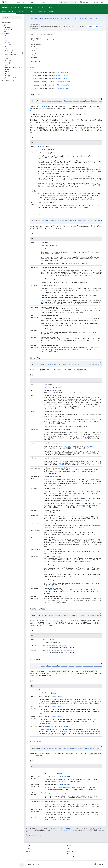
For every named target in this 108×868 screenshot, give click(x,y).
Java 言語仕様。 (73, 196)
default (51, 615)
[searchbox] (12, 17)
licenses (82, 615)
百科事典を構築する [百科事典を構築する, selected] (8, 11)
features (94, 101)
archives (61, 221)
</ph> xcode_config (62, 85)
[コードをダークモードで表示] (101, 99)
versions (100, 615)
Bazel (31, 35)
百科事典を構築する (50, 35)
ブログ (28, 848)
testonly (93, 615)
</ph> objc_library (62, 79)
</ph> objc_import (62, 75)
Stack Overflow (71, 857)
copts (86, 364)
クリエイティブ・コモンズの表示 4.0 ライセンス (64, 828)
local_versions (88, 666)
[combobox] (68, 2)
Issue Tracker (71, 851)
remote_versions (100, 666)
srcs (52, 364)
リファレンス (38, 35)
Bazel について (20, 2)
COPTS (43, 300)
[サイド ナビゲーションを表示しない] (22, 865)
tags (87, 615)
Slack (69, 854)
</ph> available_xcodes (64, 82)
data (56, 364)
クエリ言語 (42, 11)
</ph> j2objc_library (62, 72)
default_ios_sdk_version (55, 748)
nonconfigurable (62, 646)
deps (49, 101)
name (44, 101)
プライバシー (37, 864)
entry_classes (85, 101)
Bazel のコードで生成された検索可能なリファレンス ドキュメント (29, 8)
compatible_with (57, 101)
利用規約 (29, 864)
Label (46, 515)
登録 (91, 19)
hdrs (47, 221)
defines (91, 364)
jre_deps (101, 101)
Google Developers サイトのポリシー (63, 830)
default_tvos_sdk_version (92, 748)
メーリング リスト (68, 19)
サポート (70, 848)
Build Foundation (34, 19)
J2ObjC (44, 106)
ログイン (103, 2)
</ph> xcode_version (63, 88)
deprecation (68, 101)
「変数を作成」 (67, 446)
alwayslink (53, 221)
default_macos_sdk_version (73, 748)
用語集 (51, 11)
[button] (12, 23)
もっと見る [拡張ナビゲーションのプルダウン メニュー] (43, 2)
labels (46, 153)
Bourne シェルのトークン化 (92, 446)
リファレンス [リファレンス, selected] (32, 2)
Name (40, 146)
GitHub (96, 2)
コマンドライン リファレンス (26, 11)
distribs (76, 101)
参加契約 (82, 19)
